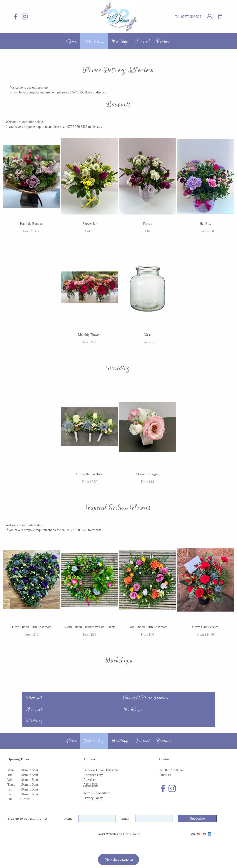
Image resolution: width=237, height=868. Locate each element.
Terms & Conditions (97, 793)
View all (35, 698)
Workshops (133, 709)
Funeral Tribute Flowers (146, 698)
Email (125, 818)
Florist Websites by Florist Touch (119, 834)
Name (68, 818)
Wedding (35, 721)
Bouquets (35, 709)
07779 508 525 (191, 17)
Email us (165, 775)
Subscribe (198, 818)
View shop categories (119, 859)
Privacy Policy (93, 798)
